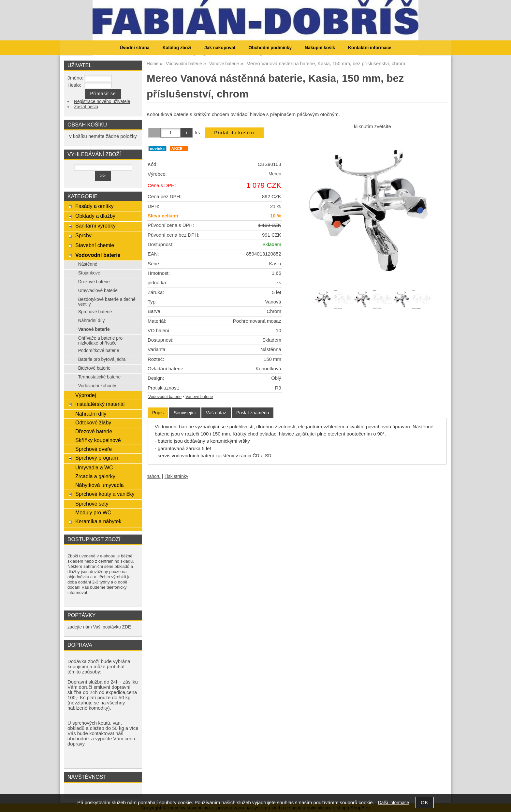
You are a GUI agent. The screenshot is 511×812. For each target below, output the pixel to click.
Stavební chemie (95, 245)
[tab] (158, 413)
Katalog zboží (177, 48)
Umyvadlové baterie (98, 291)
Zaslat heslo (86, 107)
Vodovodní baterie (165, 397)
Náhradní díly (92, 321)
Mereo (275, 174)
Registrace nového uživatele (102, 102)
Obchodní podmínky (270, 48)
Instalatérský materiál (100, 404)
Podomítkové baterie (99, 351)
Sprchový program (97, 458)
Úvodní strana (134, 48)
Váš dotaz (216, 413)
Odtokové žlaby (93, 422)
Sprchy (83, 235)
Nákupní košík (320, 48)
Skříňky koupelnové (98, 440)
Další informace (394, 803)
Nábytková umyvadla (100, 485)
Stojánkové (89, 273)
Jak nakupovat (220, 48)
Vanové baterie (199, 397)
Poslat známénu (253, 413)
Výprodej (86, 395)
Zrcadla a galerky (95, 476)
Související (185, 413)
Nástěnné (88, 264)
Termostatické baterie (99, 377)
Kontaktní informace (370, 48)
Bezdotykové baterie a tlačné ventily (107, 302)
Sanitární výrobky (95, 226)
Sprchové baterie (95, 312)
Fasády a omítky (95, 206)
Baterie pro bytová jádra (102, 359)
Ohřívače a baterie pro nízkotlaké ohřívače (101, 341)
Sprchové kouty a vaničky (105, 494)
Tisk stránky (176, 476)
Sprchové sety (92, 504)
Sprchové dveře (94, 449)
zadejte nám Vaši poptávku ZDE (99, 627)
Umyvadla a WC (94, 467)
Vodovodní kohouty (97, 386)
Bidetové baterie (94, 368)
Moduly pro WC (93, 512)
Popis (158, 413)
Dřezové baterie (94, 282)
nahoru (154, 476)
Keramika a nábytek (98, 521)
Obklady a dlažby (95, 216)
